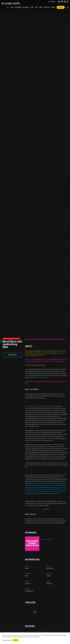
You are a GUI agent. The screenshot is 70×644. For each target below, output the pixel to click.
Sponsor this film (47, 539)
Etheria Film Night (43, 377)
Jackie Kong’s (62, 353)
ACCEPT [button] (15, 640)
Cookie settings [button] (7, 640)
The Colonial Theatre (11, 3)
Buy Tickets (13, 355)
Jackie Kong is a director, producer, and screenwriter (41, 406)
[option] (46, 544)
